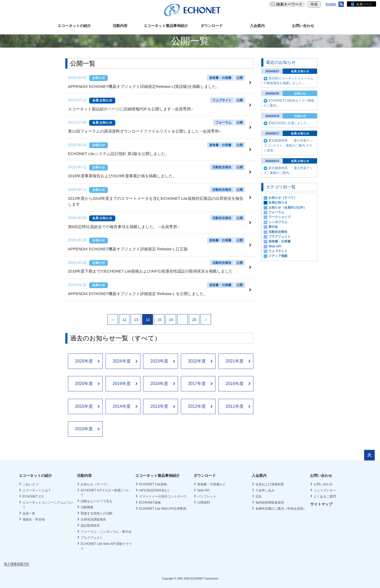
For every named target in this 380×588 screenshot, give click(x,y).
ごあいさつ (30, 482)
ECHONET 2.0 (33, 494)
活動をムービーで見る (97, 499)
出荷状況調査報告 (93, 517)
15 (159, 317)
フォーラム (276, 212)
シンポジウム (278, 222)
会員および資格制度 (270, 482)
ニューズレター (325, 488)
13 (136, 317)
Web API (275, 246)
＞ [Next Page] (206, 317)
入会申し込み (265, 488)
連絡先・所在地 (34, 517)
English (331, 4)
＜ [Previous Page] (113, 317)
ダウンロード (212, 26)
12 (125, 317)
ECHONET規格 (150, 500)
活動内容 (120, 26)
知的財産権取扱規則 (270, 500)
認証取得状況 (90, 523)
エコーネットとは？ (37, 488)
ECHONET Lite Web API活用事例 (163, 506)
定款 (259, 494)
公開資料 (204, 500)
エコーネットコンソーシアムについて (48, 502)
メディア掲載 (278, 256)
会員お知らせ (278, 202)
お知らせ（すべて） (283, 198)
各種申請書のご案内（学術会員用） (281, 506)
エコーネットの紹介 (74, 26)
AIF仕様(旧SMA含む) (154, 488)
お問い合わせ (303, 26)
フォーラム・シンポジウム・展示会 (106, 529)
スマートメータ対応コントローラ (163, 494)
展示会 (273, 227)
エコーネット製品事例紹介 (166, 26)
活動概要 (87, 505)
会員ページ (364, 4)
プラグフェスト (280, 237)
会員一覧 (29, 511)
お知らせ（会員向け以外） (287, 207)
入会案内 (257, 26)
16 (171, 317)
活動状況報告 (278, 232)
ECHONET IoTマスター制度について (105, 490)
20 (194, 317)
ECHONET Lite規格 (153, 482)
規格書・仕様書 (280, 241)
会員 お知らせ (102, 100)
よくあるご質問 (325, 494)
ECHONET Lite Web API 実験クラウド (106, 544)
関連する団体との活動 (97, 511)
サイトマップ (321, 502)
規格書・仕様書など (212, 482)
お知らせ (99, 78)
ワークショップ (280, 217)
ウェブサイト (278, 251)
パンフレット (207, 494)
